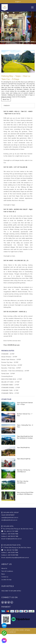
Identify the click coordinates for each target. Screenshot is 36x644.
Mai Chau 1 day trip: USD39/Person (23, 482)
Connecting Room (7, 376)
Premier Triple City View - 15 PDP (12, 365)
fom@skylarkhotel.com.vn (14, 539)
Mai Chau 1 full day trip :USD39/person (24, 471)
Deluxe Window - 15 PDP (9, 357)
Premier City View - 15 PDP (10, 362)
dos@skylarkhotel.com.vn (9, 520)
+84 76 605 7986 (13, 534)
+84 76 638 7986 (13, 555)
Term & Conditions (7, 571)
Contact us (5, 577)
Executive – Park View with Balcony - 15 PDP (15, 371)
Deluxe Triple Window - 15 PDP (11, 359)
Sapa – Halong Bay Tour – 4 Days (25, 426)
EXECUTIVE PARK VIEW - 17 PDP (12, 379)
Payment (6, 607)
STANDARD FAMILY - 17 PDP (10, 385)
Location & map (6, 580)
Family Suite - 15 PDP (8, 374)
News (3, 574)
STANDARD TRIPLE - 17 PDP (10, 393)
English (18, 2)
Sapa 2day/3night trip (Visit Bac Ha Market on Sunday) (25, 437)
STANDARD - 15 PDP (8, 354)
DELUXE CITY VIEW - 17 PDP (10, 382)
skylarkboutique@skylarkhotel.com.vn (17, 558)
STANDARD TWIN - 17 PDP (10, 390)
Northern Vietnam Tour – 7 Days (25, 415)
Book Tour (6, 99)
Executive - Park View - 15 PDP (11, 368)
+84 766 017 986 (13, 536)
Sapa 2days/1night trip (24, 459)
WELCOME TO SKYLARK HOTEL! (11, 591)
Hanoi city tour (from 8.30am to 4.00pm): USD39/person (25, 493)
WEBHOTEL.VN (20, 632)
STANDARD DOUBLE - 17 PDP (11, 388)
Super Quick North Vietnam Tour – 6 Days (25, 403)
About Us (4, 568)
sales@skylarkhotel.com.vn (10, 517)
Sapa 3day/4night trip (23, 447)
